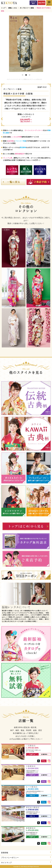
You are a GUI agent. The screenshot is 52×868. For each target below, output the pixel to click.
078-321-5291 (32, 748)
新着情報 (26, 852)
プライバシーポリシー (26, 857)
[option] (26, 44)
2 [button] (26, 75)
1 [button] (23, 75)
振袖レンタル (13, 8)
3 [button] (30, 75)
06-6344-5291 (32, 768)
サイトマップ (26, 862)
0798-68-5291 (32, 810)
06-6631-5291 (32, 789)
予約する (31, 754)
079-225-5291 (32, 830)
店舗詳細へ (44, 754)
